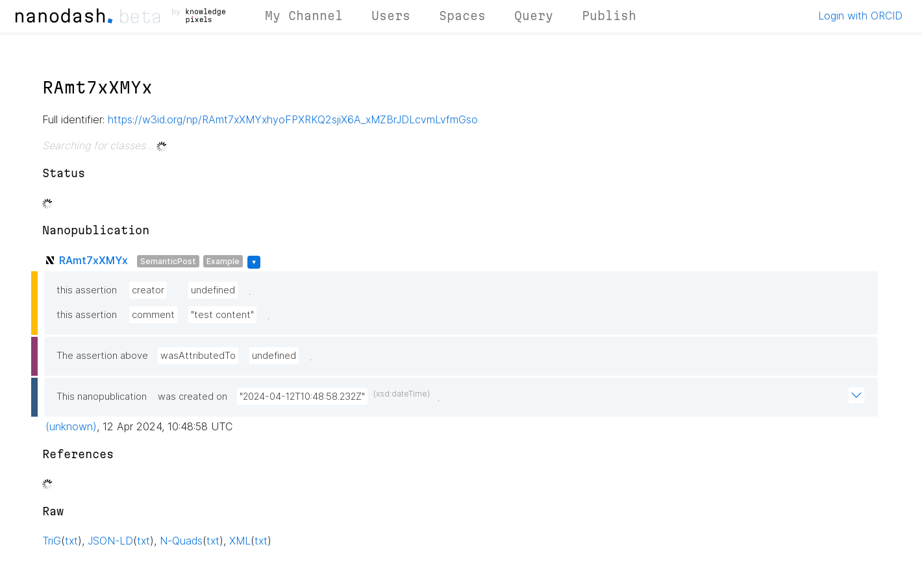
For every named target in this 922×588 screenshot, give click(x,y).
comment (153, 315)
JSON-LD (110, 541)
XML (240, 541)
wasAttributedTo (198, 356)
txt (71, 541)
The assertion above (102, 356)
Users (391, 16)
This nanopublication (102, 397)
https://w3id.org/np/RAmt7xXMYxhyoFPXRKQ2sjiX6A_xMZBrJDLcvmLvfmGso (293, 119)
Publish (609, 16)
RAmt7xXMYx (93, 260)
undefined (213, 290)
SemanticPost (168, 261)
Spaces (462, 16)
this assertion (87, 290)
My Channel (304, 16)
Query (534, 16)
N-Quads (181, 541)
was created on (193, 397)
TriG (52, 541)
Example (223, 261)
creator (148, 290)
